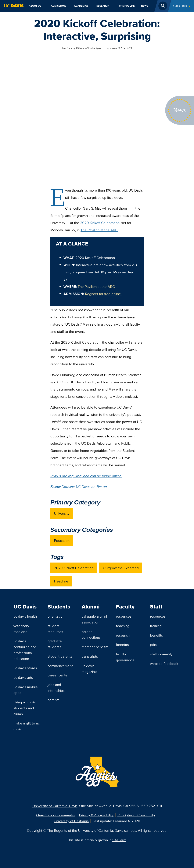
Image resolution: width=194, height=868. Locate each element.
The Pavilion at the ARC (99, 230)
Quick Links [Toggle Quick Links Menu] (180, 6)
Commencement (60, 666)
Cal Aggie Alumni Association (94, 619)
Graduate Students (55, 644)
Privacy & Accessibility (96, 815)
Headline (61, 581)
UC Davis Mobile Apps (26, 690)
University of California (71, 821)
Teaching (123, 626)
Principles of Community (136, 815)
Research (103, 6)
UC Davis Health (25, 616)
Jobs (153, 645)
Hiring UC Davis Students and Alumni (25, 708)
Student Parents (60, 656)
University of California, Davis (55, 806)
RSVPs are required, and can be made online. (86, 476)
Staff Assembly (161, 654)
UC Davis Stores (25, 668)
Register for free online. (103, 294)
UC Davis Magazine (89, 669)
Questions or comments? (56, 815)
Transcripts (90, 656)
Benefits (122, 645)
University (62, 513)
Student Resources (55, 629)
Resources (124, 616)
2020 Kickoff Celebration (100, 223)
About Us (35, 6)
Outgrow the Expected (121, 568)
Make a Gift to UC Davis (27, 726)
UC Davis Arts (23, 677)
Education (62, 541)
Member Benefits (95, 647)
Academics (81, 6)
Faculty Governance (125, 657)
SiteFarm (119, 840)
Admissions (59, 6)
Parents (54, 700)
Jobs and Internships (56, 688)
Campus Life (127, 6)
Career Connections (91, 635)
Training (156, 626)
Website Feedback (164, 664)
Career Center (58, 675)
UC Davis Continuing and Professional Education (25, 650)
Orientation (56, 616)
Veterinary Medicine (21, 629)
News (145, 6)
